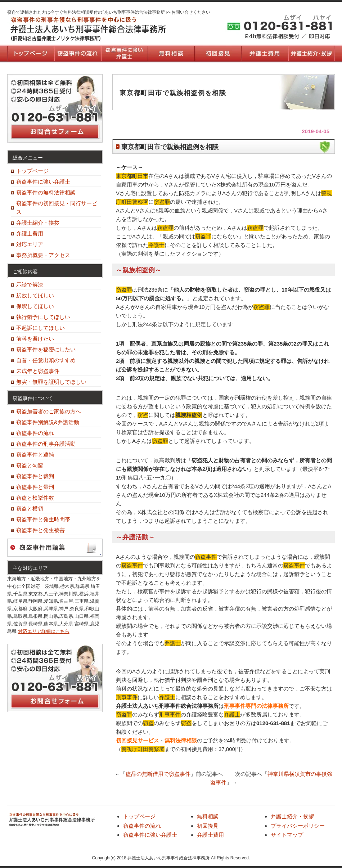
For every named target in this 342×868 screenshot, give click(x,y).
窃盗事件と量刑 (35, 487)
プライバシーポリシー (298, 826)
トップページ (31, 53)
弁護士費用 (265, 53)
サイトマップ (287, 835)
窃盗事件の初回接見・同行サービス (57, 208)
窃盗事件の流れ (77, 53)
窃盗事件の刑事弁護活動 (46, 444)
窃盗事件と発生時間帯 (43, 519)
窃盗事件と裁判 (35, 476)
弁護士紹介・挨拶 (311, 53)
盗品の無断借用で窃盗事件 (158, 774)
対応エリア (30, 244)
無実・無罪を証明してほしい (51, 382)
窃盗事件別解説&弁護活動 (48, 422)
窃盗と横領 (30, 509)
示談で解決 (30, 285)
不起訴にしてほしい (40, 328)
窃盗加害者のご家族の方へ (49, 411)
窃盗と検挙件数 (35, 498)
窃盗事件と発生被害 (40, 530)
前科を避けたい (35, 339)
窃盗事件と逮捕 (35, 455)
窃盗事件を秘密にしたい (46, 349)
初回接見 (218, 53)
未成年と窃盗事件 (38, 371)
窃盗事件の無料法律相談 (46, 192)
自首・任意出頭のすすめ (46, 360)
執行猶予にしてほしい (43, 317)
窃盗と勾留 (30, 465)
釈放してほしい (35, 295)
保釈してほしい (35, 306)
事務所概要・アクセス (43, 255)
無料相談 (171, 53)
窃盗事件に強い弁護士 (124, 53)
